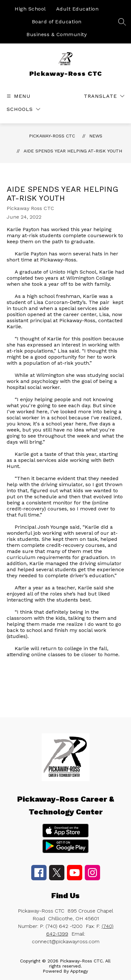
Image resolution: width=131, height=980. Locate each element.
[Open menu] (18, 96)
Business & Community (57, 34)
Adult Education (77, 9)
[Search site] (122, 22)
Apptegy (79, 971)
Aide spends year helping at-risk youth (73, 151)
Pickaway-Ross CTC (52, 136)
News (96, 136)
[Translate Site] (104, 96)
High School (30, 9)
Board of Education (57, 22)
